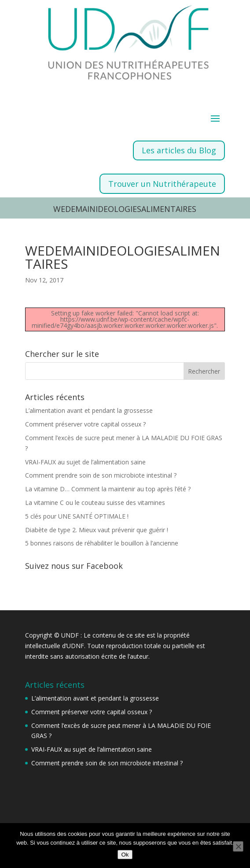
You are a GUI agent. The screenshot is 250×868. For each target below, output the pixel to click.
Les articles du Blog (179, 150)
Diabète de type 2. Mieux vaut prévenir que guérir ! (97, 530)
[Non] (238, 846)
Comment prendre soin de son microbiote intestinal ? (101, 475)
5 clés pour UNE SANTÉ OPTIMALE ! (77, 516)
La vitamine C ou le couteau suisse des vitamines (95, 503)
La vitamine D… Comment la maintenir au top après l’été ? (108, 489)
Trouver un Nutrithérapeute (162, 184)
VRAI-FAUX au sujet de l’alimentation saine (85, 462)
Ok (125, 855)
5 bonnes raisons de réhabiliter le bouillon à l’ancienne (102, 543)
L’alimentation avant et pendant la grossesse (89, 410)
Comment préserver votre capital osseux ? (85, 424)
